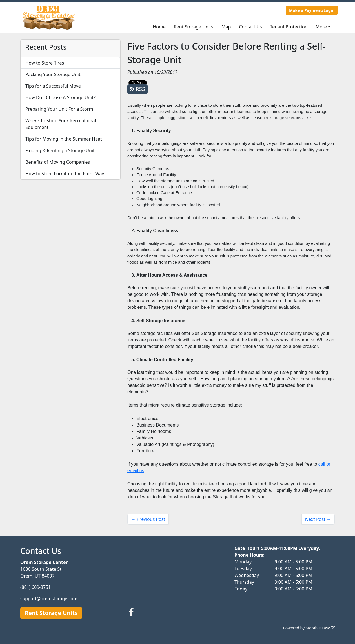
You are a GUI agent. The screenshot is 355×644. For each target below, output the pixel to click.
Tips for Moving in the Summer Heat (64, 139)
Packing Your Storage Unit (53, 74)
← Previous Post (148, 519)
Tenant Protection (289, 27)
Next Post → (318, 519)
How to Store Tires (45, 63)
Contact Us (250, 27)
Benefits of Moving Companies (58, 162)
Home (159, 27)
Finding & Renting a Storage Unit (60, 150)
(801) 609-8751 (36, 587)
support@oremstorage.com (50, 598)
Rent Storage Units (194, 27)
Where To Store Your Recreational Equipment (61, 124)
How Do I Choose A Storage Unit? (60, 97)
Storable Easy (320, 627)
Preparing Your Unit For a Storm (59, 109)
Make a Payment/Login (312, 10)
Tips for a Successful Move (53, 86)
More (321, 27)
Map (226, 27)
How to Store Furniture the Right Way (65, 174)
